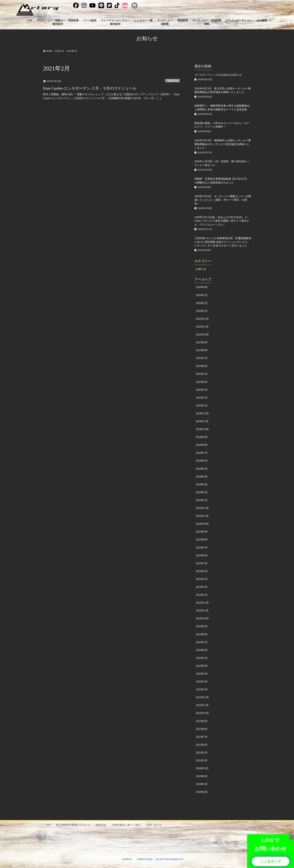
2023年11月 (202, 516)
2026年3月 (202, 295)
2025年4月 (202, 382)
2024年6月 (202, 461)
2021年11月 (202, 705)
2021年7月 (202, 737)
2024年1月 (202, 500)
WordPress (127, 859)
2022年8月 (202, 634)
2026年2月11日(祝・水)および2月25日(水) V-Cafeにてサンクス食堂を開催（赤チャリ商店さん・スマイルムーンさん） (222, 221)
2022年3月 (202, 674)
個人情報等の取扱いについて (73, 825)
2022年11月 (202, 611)
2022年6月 (202, 650)
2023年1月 (202, 595)
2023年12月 (202, 508)
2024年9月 (202, 437)
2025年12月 (202, 319)
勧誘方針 (101, 825)
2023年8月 (202, 540)
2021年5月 (202, 753)
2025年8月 (202, 350)
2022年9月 (202, 626)
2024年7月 (202, 453)
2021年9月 (202, 721)
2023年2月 (202, 587)
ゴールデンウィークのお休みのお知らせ (218, 75)
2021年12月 (202, 697)
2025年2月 (202, 398)
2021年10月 (202, 713)
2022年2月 (202, 682)
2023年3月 (202, 579)
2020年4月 (202, 792)
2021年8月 (202, 729)
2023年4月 (202, 571)
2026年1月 (202, 311)
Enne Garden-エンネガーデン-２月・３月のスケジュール (90, 88)
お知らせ (172, 81)
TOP (48, 825)
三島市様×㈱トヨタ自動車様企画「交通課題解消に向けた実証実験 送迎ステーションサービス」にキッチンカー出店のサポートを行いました (223, 242)
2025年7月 (202, 358)
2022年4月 (202, 666)
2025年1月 (202, 406)
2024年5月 (202, 469)
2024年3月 (202, 485)
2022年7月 (202, 642)
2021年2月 (202, 761)
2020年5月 (202, 784)
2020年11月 (202, 768)
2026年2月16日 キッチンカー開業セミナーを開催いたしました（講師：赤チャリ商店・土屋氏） (223, 200)
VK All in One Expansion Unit (169, 859)
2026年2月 (202, 303)
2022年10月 (202, 618)
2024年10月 (202, 429)
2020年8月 (202, 776)
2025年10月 (202, 335)
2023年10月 (202, 524)
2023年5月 (202, 563)
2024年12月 (202, 413)
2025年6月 (202, 366)
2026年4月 (202, 287)
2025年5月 (202, 374)
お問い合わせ (154, 825)
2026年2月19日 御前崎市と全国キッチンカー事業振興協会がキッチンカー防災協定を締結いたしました (223, 144)
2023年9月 (202, 532)
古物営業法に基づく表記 (126, 825)
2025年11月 (202, 327)
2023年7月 (202, 548)
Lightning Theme (145, 859)
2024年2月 (202, 492)
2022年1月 (202, 690)
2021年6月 (202, 745)
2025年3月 (202, 390)
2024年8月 (202, 445)
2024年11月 (202, 421)
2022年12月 (202, 603)
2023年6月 (202, 556)
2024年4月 (202, 477)
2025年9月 (202, 342)
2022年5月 (202, 658)
